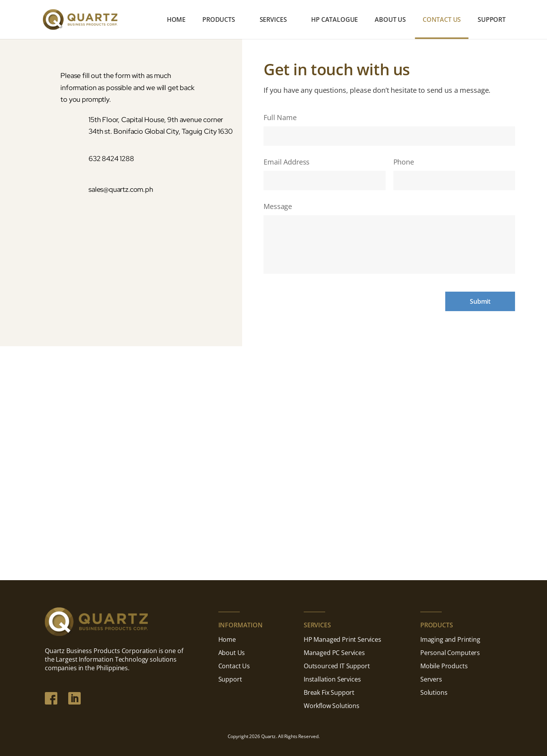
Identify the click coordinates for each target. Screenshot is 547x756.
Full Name (280, 118)
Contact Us (442, 20)
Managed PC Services (334, 653)
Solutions (434, 692)
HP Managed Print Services (343, 639)
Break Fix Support (329, 692)
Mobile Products (444, 666)
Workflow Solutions (332, 706)
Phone (404, 162)
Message (278, 206)
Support (492, 20)
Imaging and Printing (450, 639)
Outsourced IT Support (337, 666)
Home (176, 20)
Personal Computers (450, 653)
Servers (431, 679)
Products (219, 20)
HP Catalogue (335, 20)
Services (273, 20)
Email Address (287, 162)
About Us (390, 20)
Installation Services (332, 679)
